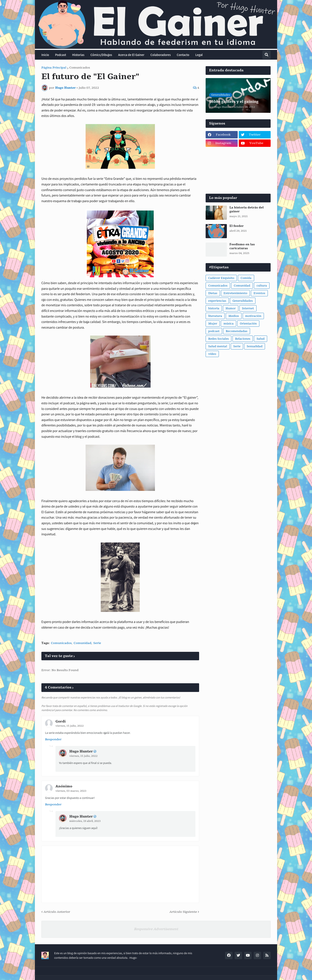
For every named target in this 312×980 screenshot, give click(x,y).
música (228, 324)
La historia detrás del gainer (247, 210)
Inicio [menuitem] (45, 55)
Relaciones (243, 339)
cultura (262, 286)
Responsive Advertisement (156, 929)
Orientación (248, 324)
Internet (248, 308)
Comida (246, 278)
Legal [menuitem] (199, 55)
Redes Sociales (219, 339)
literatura (215, 316)
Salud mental (218, 346)
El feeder (237, 226)
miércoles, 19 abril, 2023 (85, 821)
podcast (214, 331)
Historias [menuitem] (78, 55)
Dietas (213, 293)
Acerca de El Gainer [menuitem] (131, 55)
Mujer (213, 324)
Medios (234, 316)
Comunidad (83, 643)
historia (214, 308)
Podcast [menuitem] (61, 55)
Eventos (259, 293)
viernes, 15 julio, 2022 (70, 726)
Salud (261, 339)
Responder (53, 739)
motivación (253, 316)
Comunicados (80, 68)
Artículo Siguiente (183, 912)
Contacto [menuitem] (183, 55)
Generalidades (243, 301)
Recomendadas (237, 331)
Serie (97, 643)
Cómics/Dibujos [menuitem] (101, 55)
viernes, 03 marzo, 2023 (71, 791)
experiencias (217, 301)
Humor (231, 308)
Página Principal (54, 68)
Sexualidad (255, 346)
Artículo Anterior (57, 912)
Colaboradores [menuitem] (161, 55)
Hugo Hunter (81, 751)
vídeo (212, 354)
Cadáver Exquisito (221, 278)
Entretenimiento (236, 293)
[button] (266, 55)
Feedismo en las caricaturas (242, 246)
